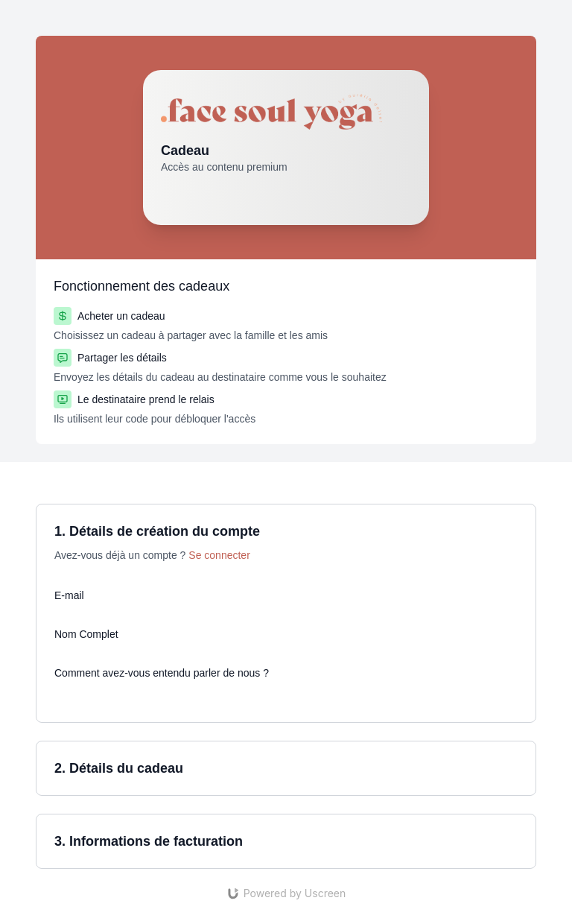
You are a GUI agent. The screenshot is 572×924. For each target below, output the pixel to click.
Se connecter (219, 555)
